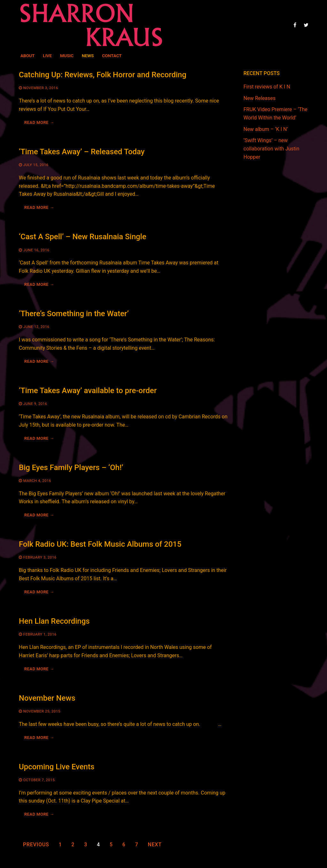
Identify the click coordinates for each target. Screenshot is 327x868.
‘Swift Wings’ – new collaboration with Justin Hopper (272, 149)
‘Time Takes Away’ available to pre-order (88, 391)
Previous (36, 845)
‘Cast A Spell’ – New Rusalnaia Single (83, 237)
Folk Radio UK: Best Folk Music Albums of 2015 (100, 544)
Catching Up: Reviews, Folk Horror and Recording (103, 75)
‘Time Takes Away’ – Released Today (82, 152)
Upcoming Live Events (57, 767)
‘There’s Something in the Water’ (74, 314)
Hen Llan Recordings (54, 621)
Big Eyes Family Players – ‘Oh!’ (71, 468)
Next (155, 845)
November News (47, 698)
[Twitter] (306, 25)
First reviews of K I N (267, 87)
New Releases (260, 98)
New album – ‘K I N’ (266, 129)
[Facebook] (295, 25)
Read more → (39, 122)
